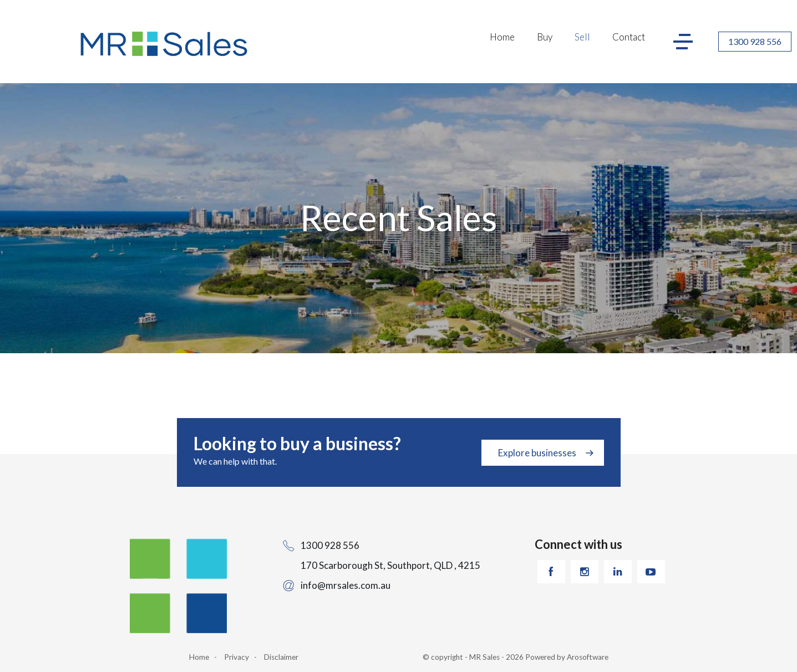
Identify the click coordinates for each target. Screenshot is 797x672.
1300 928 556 (755, 41)
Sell (582, 37)
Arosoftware (588, 657)
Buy (545, 37)
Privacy (237, 657)
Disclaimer (281, 657)
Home (502, 37)
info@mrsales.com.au (346, 585)
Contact (629, 37)
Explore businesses (537, 453)
